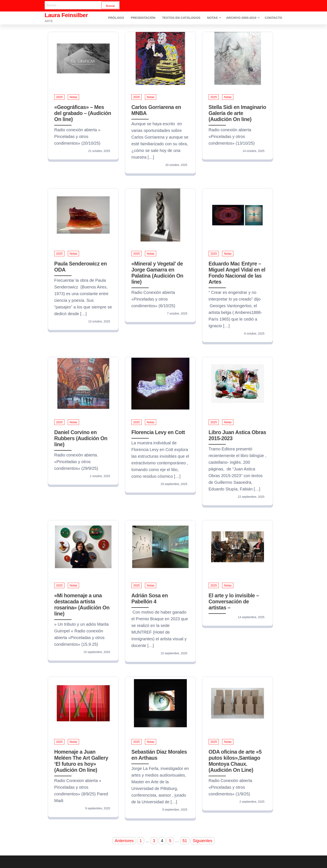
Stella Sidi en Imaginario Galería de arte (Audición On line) (237, 113)
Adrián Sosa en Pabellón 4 (150, 598)
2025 (59, 97)
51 (185, 841)
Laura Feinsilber (66, 15)
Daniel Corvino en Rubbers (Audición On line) (81, 438)
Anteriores (124, 841)
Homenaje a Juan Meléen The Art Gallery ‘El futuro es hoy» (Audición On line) (81, 761)
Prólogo (118, 18)
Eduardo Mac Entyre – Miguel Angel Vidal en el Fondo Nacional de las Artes (237, 273)
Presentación (144, 18)
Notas (213, 18)
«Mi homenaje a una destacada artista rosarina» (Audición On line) (82, 605)
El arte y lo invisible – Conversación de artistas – (234, 601)
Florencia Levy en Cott (158, 432)
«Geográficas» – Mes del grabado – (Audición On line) (83, 113)
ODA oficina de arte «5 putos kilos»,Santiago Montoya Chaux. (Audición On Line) (235, 761)
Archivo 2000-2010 (241, 18)
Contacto (274, 18)
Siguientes (203, 841)
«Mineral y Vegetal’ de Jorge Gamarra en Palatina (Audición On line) (157, 273)
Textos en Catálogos (182, 18)
